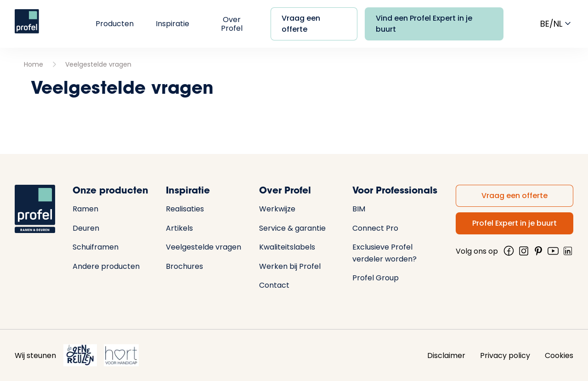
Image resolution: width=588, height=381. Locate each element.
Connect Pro (375, 228)
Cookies (559, 355)
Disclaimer (446, 355)
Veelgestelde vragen (98, 64)
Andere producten (106, 266)
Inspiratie (172, 24)
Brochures (184, 266)
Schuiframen (96, 247)
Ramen (85, 209)
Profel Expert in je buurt (514, 223)
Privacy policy (505, 355)
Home (34, 64)
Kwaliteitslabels (287, 247)
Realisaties (185, 209)
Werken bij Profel (290, 266)
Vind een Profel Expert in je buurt (424, 24)
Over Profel (232, 24)
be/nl (557, 23)
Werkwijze (277, 209)
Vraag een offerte (301, 24)
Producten (115, 24)
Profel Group (376, 278)
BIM (359, 209)
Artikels (179, 228)
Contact (274, 285)
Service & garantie (292, 228)
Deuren (86, 228)
